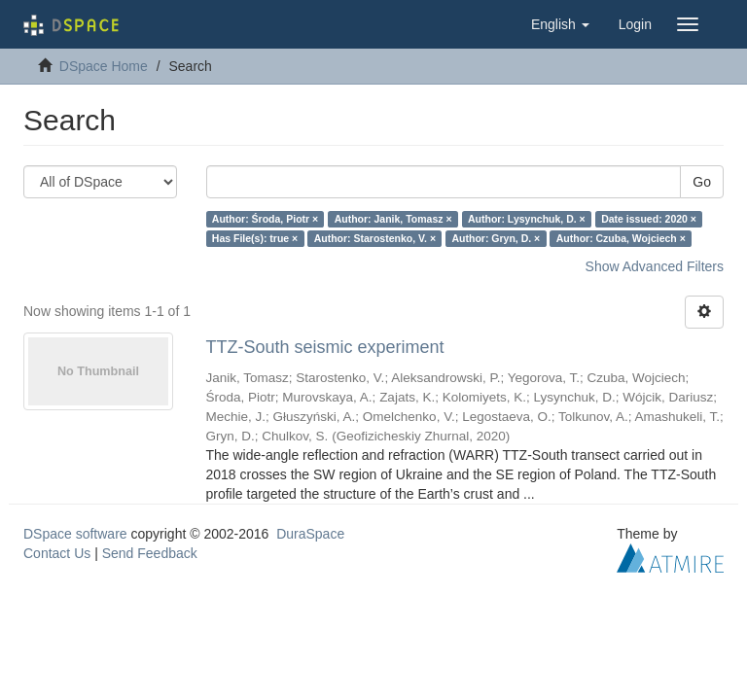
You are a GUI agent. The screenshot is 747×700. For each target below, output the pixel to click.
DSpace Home (104, 66)
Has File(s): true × (255, 238)
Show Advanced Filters (655, 266)
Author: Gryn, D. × (497, 238)
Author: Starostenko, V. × (375, 238)
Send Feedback (150, 553)
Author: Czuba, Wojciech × (621, 238)
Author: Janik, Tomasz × (393, 219)
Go (702, 182)
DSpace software (75, 534)
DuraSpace (310, 534)
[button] (560, 24)
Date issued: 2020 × (649, 219)
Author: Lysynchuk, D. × (527, 219)
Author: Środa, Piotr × (265, 219)
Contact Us (57, 553)
